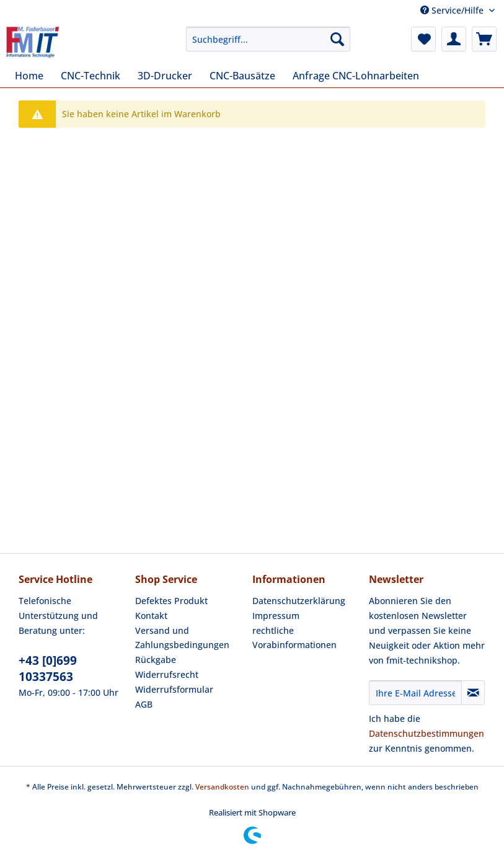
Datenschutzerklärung (299, 601)
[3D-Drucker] (165, 76)
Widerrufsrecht (167, 674)
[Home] (29, 76)
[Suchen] (337, 39)
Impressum (276, 616)
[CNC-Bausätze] (242, 76)
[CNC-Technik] (91, 76)
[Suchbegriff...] (268, 39)
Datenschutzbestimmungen (427, 733)
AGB (144, 704)
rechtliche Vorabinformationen (294, 638)
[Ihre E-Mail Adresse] (416, 693)
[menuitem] (268, 45)
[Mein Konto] (454, 39)
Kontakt (151, 616)
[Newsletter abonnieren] (473, 693)
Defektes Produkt (171, 601)
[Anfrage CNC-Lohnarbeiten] (356, 76)
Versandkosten (222, 787)
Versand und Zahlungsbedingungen (182, 638)
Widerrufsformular (174, 689)
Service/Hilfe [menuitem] (453, 10)
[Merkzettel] (423, 39)
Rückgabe (156, 660)
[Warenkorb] (484, 39)
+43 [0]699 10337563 (48, 669)
